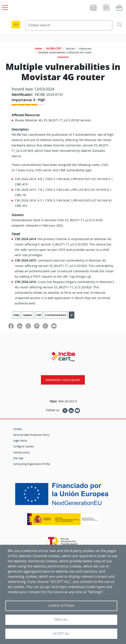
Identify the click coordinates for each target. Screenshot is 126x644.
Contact (17, 429)
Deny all (61, 620)
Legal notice (20, 441)
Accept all (61, 633)
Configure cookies (23, 446)
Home (38, 48)
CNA (39, 315)
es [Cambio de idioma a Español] (16, 25)
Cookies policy (21, 452)
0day (16, 315)
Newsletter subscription (63, 380)
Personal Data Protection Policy (31, 435)
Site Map (18, 458)
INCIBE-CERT (54, 48)
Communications (56, 315)
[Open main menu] (4, 7)
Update (28, 315)
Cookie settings (61, 606)
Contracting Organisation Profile (31, 464)
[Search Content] (69, 25)
